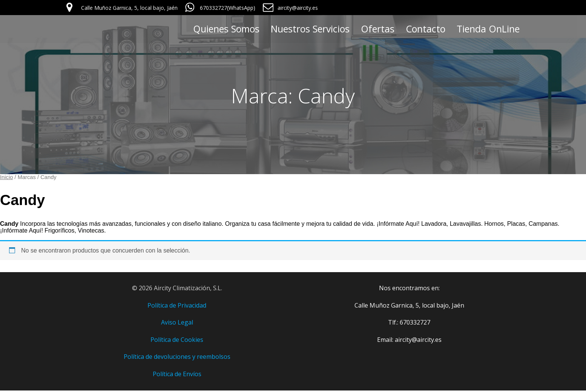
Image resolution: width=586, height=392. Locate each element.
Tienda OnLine (488, 29)
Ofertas (378, 29)
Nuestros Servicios (310, 29)
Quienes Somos (226, 29)
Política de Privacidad (177, 307)
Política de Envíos (177, 375)
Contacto (426, 29)
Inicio (6, 179)
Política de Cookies (177, 341)
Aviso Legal (177, 324)
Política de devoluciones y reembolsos (177, 358)
